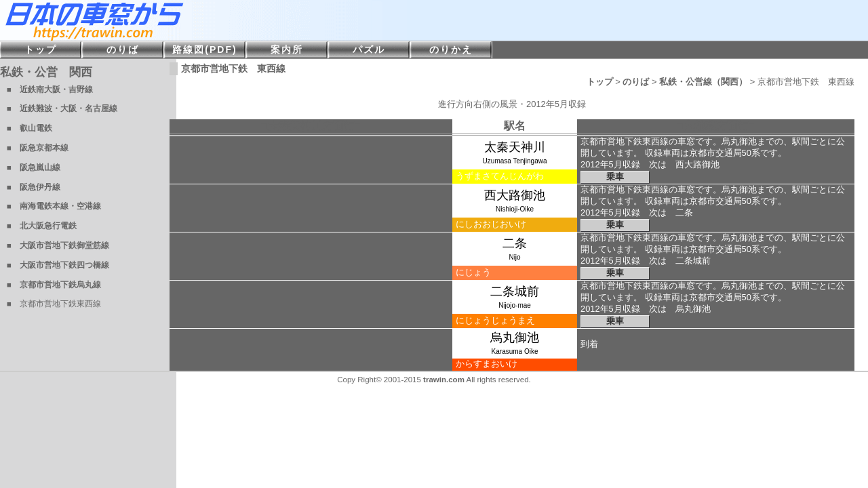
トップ (600, 82)
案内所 (287, 49)
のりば (636, 82)
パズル (369, 49)
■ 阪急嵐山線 (34, 167)
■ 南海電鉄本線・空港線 (54, 206)
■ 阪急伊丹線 (34, 187)
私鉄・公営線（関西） (703, 82)
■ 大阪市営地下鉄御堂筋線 (58, 245)
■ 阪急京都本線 (38, 148)
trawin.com (444, 380)
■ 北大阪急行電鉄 (42, 226)
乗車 (615, 177)
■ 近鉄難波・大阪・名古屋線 (62, 108)
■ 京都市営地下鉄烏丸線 (54, 285)
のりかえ (451, 49)
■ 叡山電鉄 (29, 128)
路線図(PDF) (204, 49)
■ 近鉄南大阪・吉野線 (50, 89)
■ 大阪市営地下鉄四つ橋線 (58, 265)
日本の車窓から (203, 20)
